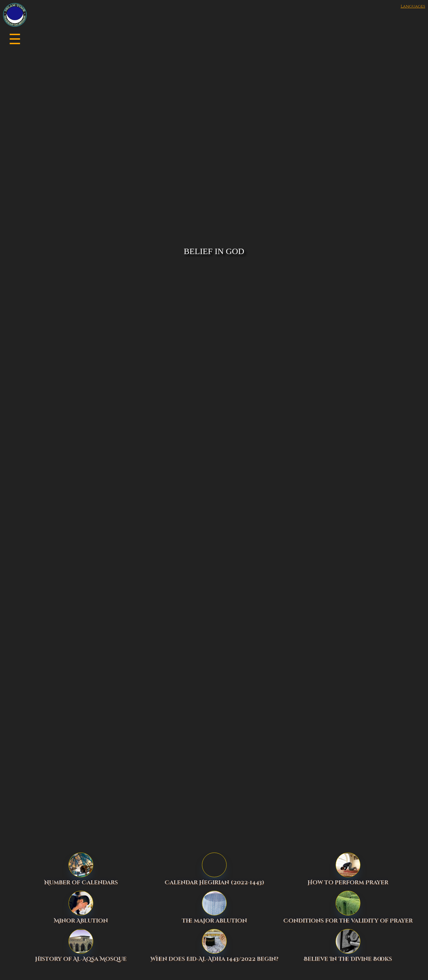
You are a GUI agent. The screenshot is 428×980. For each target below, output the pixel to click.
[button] (68, 38)
